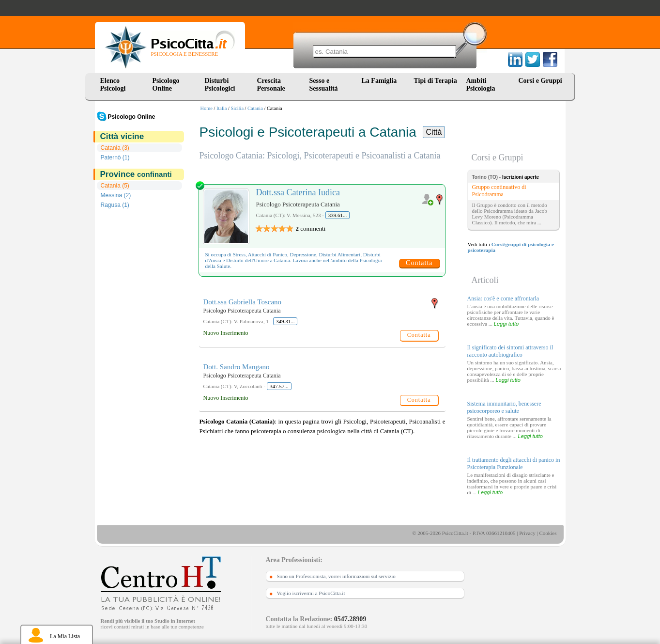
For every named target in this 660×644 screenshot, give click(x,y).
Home (207, 108)
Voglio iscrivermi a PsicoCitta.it (311, 593)
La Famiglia (381, 81)
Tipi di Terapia (436, 81)
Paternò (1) (115, 157)
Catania (255, 108)
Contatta (419, 263)
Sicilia (237, 108)
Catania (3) (115, 148)
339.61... (338, 215)
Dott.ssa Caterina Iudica (298, 192)
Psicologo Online (166, 85)
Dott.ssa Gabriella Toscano (243, 302)
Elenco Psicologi (113, 85)
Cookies (548, 533)
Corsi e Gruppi (540, 81)
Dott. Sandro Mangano (237, 367)
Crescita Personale (271, 85)
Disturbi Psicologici (220, 85)
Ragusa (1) (115, 205)
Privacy (527, 533)
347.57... (279, 386)
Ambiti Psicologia (481, 85)
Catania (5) (115, 186)
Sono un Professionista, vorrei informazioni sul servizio (336, 576)
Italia (222, 108)
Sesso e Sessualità (324, 85)
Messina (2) (116, 195)
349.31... (285, 321)
